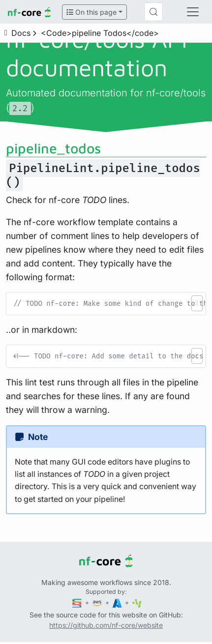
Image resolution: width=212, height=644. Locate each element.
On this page (91, 12)
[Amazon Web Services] (98, 602)
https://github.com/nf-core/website (106, 625)
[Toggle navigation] (193, 12)
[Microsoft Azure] (118, 602)
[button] (197, 303)
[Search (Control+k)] (153, 12)
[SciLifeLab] (137, 602)
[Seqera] (78, 602)
